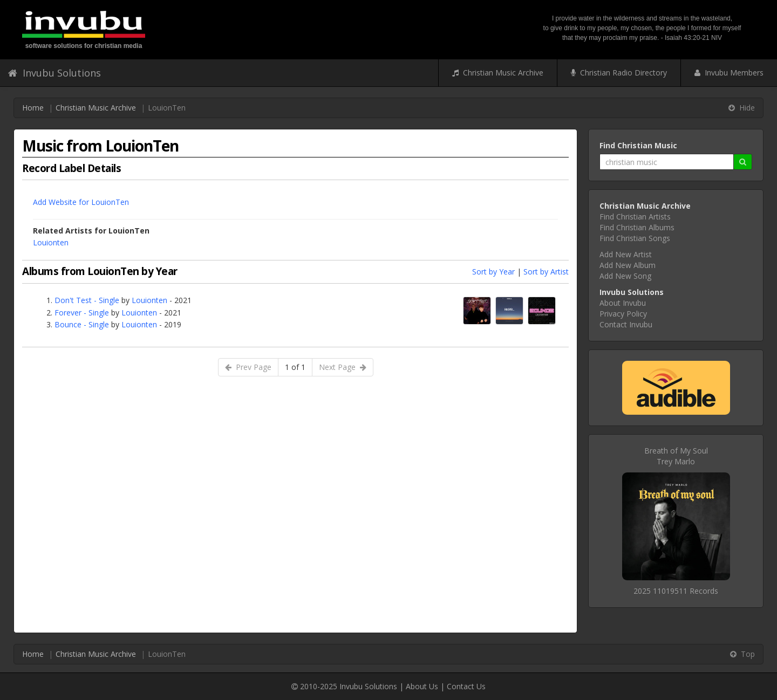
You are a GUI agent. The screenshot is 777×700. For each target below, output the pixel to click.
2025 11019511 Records (676, 591)
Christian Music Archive (498, 73)
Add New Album (628, 265)
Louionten (51, 242)
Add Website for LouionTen (81, 202)
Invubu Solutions (54, 73)
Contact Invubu (626, 324)
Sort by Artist (546, 272)
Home (33, 108)
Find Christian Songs (635, 238)
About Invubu (623, 303)
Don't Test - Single (87, 300)
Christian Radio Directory (619, 73)
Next (343, 367)
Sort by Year (493, 272)
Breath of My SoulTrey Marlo (676, 456)
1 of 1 (295, 367)
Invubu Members (729, 73)
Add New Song (625, 276)
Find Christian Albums (637, 227)
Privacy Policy (623, 314)
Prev (248, 367)
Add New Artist (626, 254)
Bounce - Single (82, 324)
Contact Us (466, 686)
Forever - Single (82, 313)
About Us (422, 686)
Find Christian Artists (635, 217)
